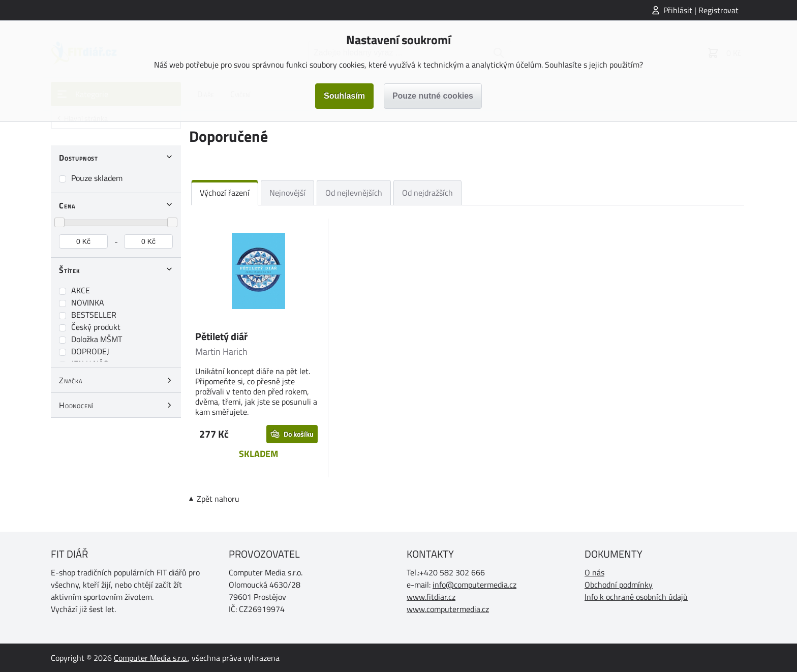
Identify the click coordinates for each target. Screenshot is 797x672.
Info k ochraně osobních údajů (636, 597)
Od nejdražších (427, 193)
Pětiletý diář (221, 336)
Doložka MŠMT (97, 339)
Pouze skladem (97, 178)
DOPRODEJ (90, 351)
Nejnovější (287, 193)
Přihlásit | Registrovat (701, 10)
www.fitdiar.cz (431, 597)
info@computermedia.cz (474, 585)
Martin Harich (221, 352)
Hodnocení (76, 405)
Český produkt (96, 327)
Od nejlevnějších (354, 193)
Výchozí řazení (225, 193)
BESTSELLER (94, 315)
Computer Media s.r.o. (151, 658)
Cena (67, 205)
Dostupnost (79, 158)
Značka (71, 380)
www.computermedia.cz (448, 609)
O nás (594, 572)
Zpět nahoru (218, 499)
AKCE (81, 290)
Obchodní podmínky (619, 585)
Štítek (70, 270)
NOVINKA (88, 302)
